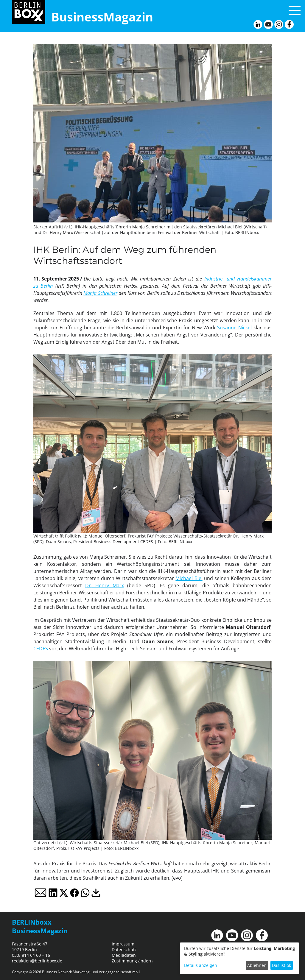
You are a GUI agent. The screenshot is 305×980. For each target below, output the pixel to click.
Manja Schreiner (100, 293)
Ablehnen (257, 965)
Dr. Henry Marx (104, 585)
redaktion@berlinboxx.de (37, 961)
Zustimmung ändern (132, 961)
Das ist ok (281, 965)
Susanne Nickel (234, 328)
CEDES (41, 649)
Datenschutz (124, 949)
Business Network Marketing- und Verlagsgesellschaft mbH (91, 972)
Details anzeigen (201, 965)
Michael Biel (189, 578)
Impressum (123, 944)
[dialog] (239, 958)
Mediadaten (124, 955)
